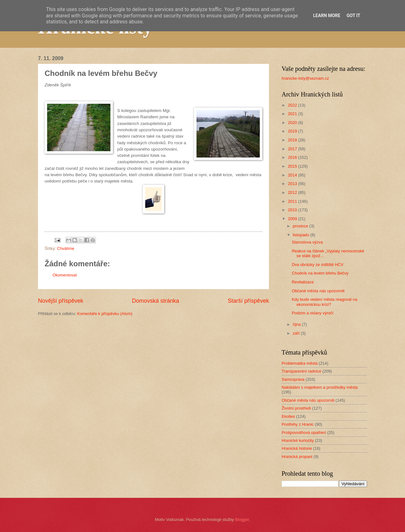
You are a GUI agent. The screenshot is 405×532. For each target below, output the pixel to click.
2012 (293, 192)
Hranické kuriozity (298, 440)
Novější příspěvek (61, 301)
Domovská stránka (156, 301)
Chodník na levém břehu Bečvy (320, 273)
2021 (293, 114)
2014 (293, 175)
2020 (293, 123)
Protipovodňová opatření (304, 433)
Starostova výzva (307, 242)
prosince (301, 226)
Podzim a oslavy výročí (313, 313)
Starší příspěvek (248, 301)
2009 (293, 219)
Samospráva (293, 379)
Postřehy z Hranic (298, 424)
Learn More (327, 15)
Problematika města (300, 363)
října (297, 324)
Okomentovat (65, 275)
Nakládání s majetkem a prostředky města (320, 387)
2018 (293, 140)
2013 (293, 184)
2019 (293, 131)
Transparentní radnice (301, 371)
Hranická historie (297, 448)
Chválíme (65, 248)
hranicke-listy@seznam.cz (305, 78)
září (297, 333)
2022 (293, 105)
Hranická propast (297, 457)
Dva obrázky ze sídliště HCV (318, 265)
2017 (293, 149)
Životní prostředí (296, 408)
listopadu (301, 235)
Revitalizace (303, 282)
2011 (293, 201)
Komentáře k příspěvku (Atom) (105, 314)
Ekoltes (288, 416)
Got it (353, 15)
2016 (293, 157)
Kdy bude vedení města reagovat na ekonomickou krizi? (324, 302)
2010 (293, 210)
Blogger (242, 520)
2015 (293, 166)
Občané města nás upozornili (318, 291)
